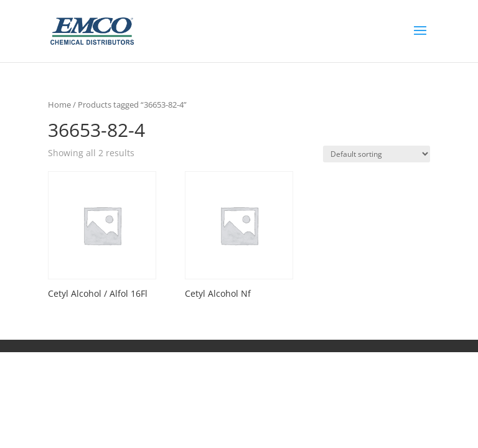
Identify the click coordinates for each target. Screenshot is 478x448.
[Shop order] (377, 154)
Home (59, 105)
